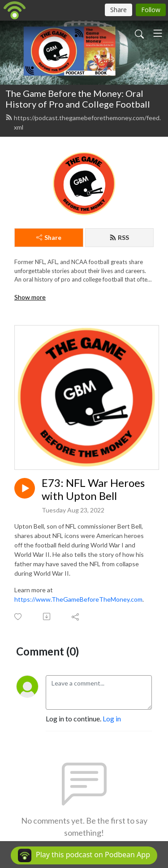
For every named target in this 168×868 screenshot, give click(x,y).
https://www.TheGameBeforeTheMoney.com (78, 599)
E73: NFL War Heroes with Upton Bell (93, 489)
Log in (112, 718)
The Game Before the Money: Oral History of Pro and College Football (78, 99)
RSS (119, 237)
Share (49, 237)
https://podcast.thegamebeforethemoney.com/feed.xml (83, 122)
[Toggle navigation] (158, 33)
